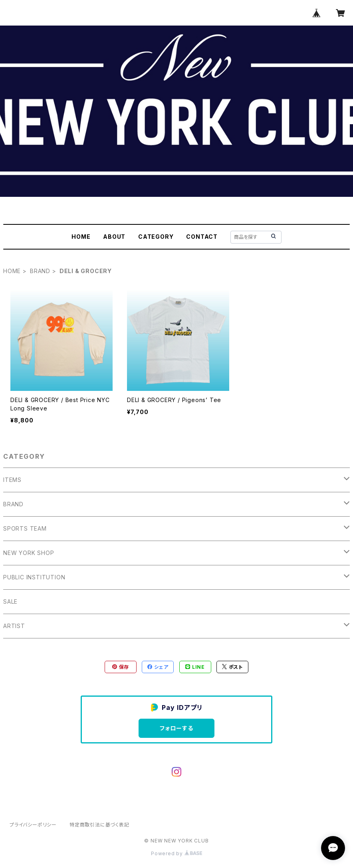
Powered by (176, 853)
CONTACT (202, 237)
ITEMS (12, 480)
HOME (81, 237)
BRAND (40, 271)
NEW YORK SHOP (29, 553)
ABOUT (114, 237)
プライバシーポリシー (33, 825)
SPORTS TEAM (25, 528)
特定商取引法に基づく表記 (99, 825)
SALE (10, 601)
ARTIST (14, 626)
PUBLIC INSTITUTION (34, 577)
